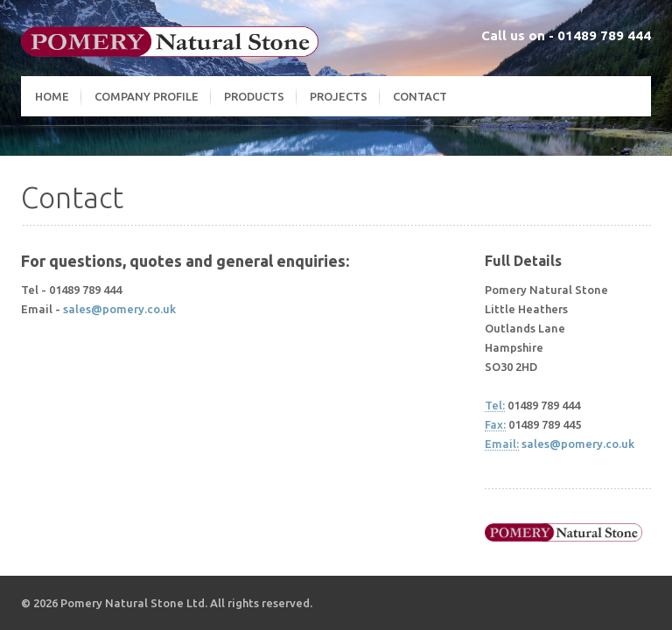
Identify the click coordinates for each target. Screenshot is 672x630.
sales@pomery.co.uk (119, 309)
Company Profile (147, 96)
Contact (420, 96)
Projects (339, 96)
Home (52, 96)
